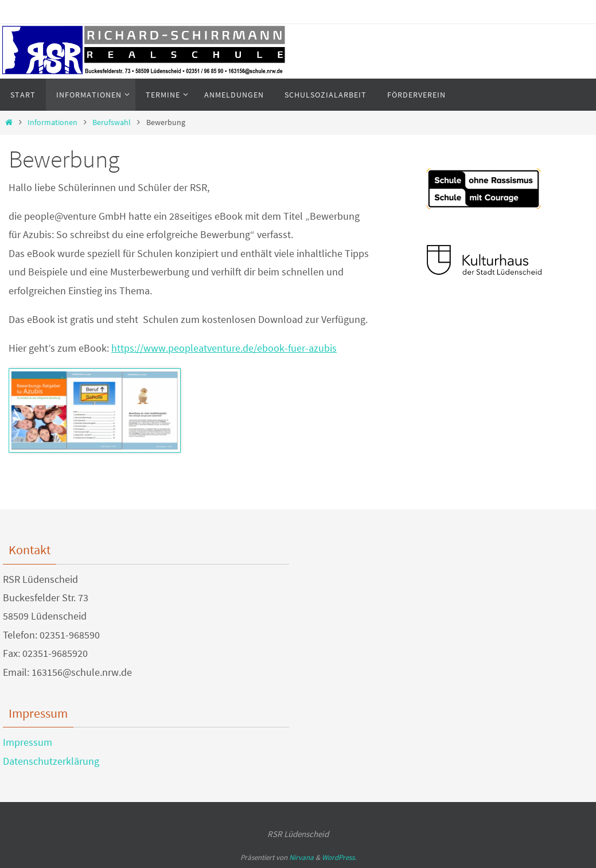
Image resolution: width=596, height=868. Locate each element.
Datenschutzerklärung (51, 761)
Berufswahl (112, 122)
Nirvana (301, 857)
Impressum (28, 742)
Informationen (52, 122)
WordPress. (339, 857)
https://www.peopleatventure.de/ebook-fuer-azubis (224, 348)
